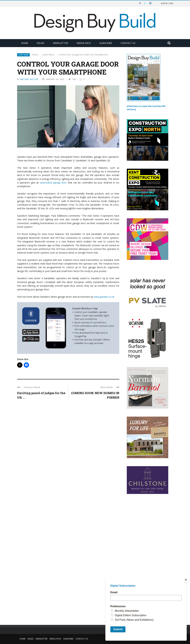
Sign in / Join (167, 3)
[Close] (186, 580)
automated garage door (54, 183)
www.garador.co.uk (104, 297)
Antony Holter (29, 79)
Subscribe (106, 43)
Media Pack (84, 43)
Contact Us (128, 43)
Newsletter (60, 43)
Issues (40, 43)
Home (25, 43)
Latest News (23, 55)
